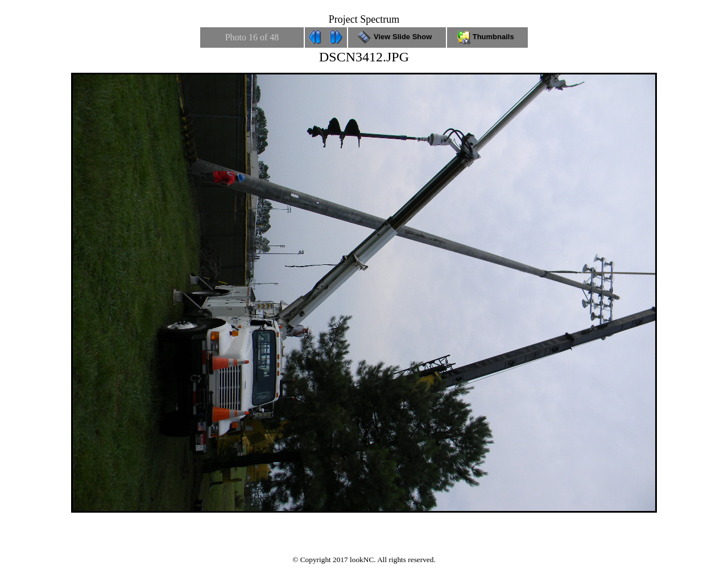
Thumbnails (487, 37)
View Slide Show (397, 37)
